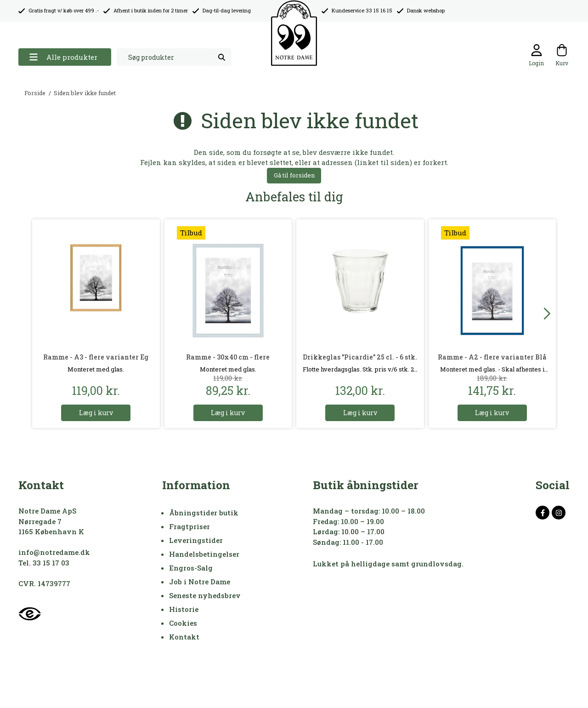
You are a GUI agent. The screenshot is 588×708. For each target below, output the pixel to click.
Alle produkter (63, 57)
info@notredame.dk (54, 552)
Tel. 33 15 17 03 (44, 563)
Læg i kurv (96, 413)
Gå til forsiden (294, 175)
